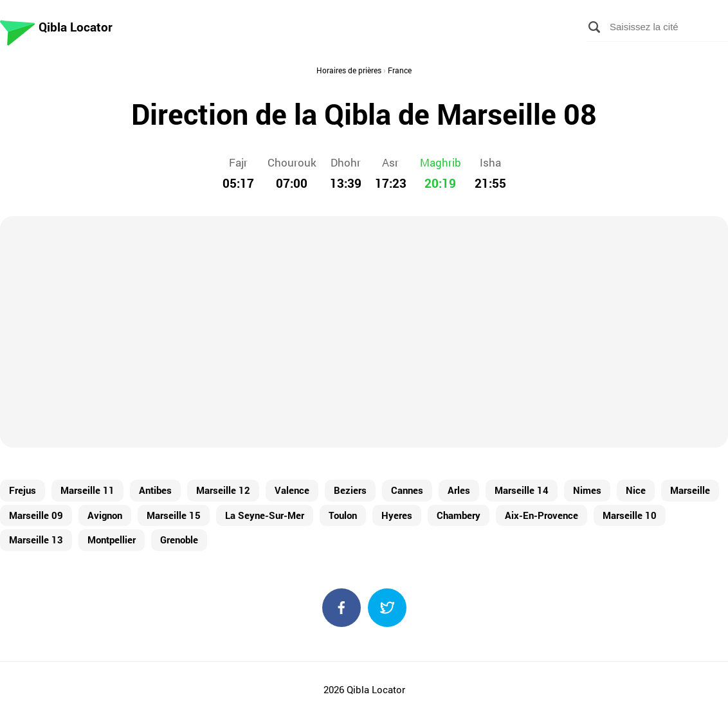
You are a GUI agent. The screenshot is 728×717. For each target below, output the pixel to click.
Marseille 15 (174, 515)
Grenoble (179, 540)
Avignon (105, 515)
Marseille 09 (36, 515)
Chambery (459, 515)
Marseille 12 (223, 490)
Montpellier (112, 540)
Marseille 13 (36, 540)
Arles (459, 490)
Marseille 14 (522, 490)
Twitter (387, 608)
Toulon (343, 515)
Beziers (350, 490)
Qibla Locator (76, 27)
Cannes (407, 490)
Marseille (690, 490)
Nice (636, 490)
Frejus (23, 490)
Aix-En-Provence (541, 515)
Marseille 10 (630, 515)
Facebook (341, 608)
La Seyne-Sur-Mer (265, 515)
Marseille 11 (87, 490)
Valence (292, 490)
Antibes (155, 490)
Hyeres (397, 515)
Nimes (587, 490)
